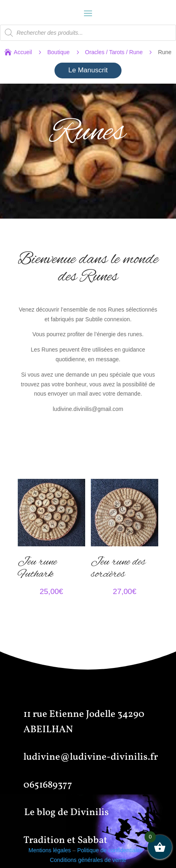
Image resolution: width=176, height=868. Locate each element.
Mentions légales (49, 850)
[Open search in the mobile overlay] (88, 33)
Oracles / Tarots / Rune (114, 52)
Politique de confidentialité (110, 850)
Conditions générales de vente (88, 860)
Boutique (58, 52)
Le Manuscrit (88, 70)
